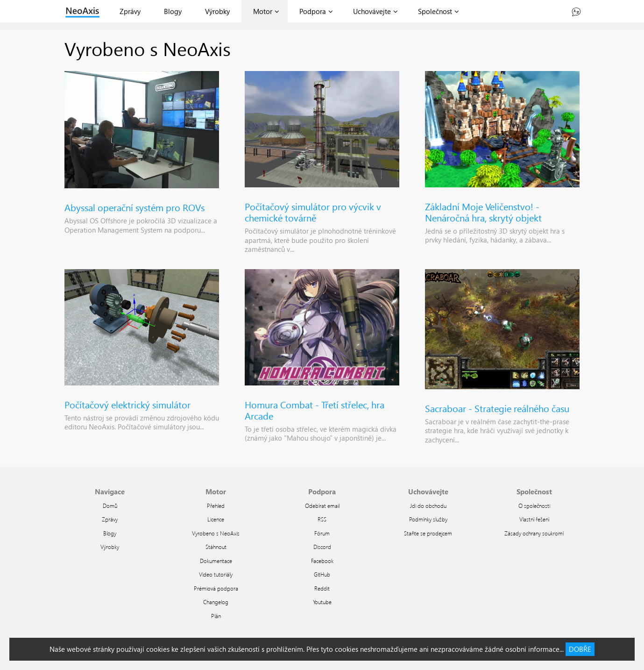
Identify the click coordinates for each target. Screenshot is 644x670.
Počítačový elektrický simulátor (127, 404)
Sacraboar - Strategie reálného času (497, 408)
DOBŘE (580, 649)
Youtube (322, 602)
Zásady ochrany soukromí (534, 533)
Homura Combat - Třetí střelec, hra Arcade (315, 410)
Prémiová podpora (216, 588)
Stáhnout (216, 547)
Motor (263, 11)
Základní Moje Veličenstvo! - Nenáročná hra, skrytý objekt (483, 212)
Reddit (322, 588)
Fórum (322, 533)
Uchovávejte (372, 11)
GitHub (322, 574)
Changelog (216, 602)
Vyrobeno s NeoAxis (216, 533)
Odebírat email (322, 506)
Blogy (173, 11)
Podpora (313, 11)
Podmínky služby (428, 519)
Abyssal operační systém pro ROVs (134, 207)
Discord (322, 547)
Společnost (435, 11)
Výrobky (217, 11)
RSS (322, 519)
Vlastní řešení (534, 519)
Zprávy (130, 11)
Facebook (322, 561)
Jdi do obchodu (428, 506)
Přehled (216, 506)
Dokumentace (216, 561)
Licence (216, 519)
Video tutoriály (216, 574)
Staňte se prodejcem (428, 533)
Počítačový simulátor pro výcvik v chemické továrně (313, 212)
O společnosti (534, 506)
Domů (110, 506)
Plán (216, 616)
